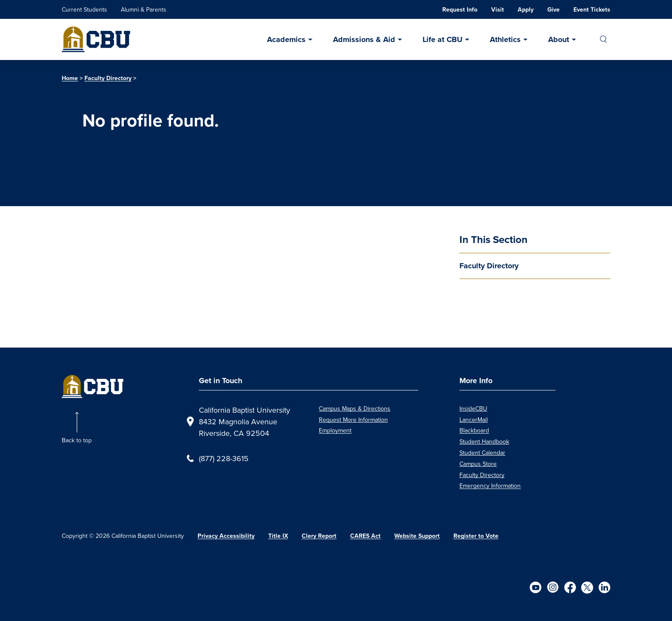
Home (70, 78)
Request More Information (353, 420)
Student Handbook (484, 441)
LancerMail (474, 420)
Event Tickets (592, 10)
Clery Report (319, 536)
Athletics (505, 39)
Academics (286, 39)
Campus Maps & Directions (355, 408)
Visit (498, 10)
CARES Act (365, 536)
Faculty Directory (108, 78)
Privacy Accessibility (226, 536)
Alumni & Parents (144, 9)
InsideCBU (473, 408)
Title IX (278, 536)
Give (553, 10)
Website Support (417, 536)
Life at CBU (442, 39)
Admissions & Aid (364, 39)
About (559, 39)
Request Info (460, 10)
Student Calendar (482, 453)
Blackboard (474, 430)
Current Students (84, 9)
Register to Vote (476, 536)
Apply (526, 10)
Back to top (77, 440)
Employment (335, 430)
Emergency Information (490, 486)
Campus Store (478, 464)
